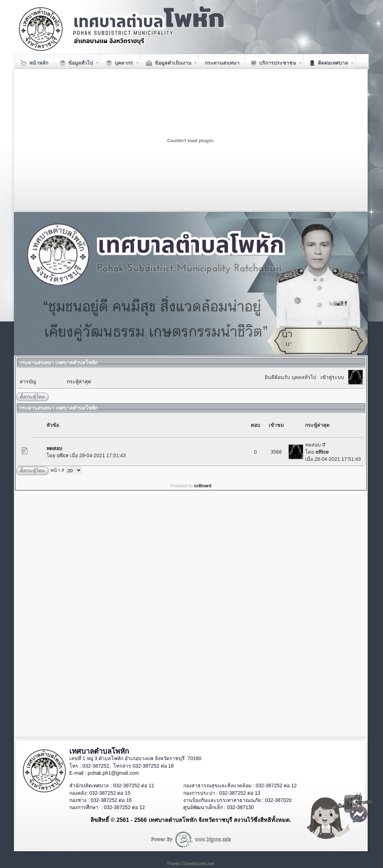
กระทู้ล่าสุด (79, 381)
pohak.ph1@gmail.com (113, 773)
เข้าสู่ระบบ (332, 377)
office (63, 455)
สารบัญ (28, 381)
